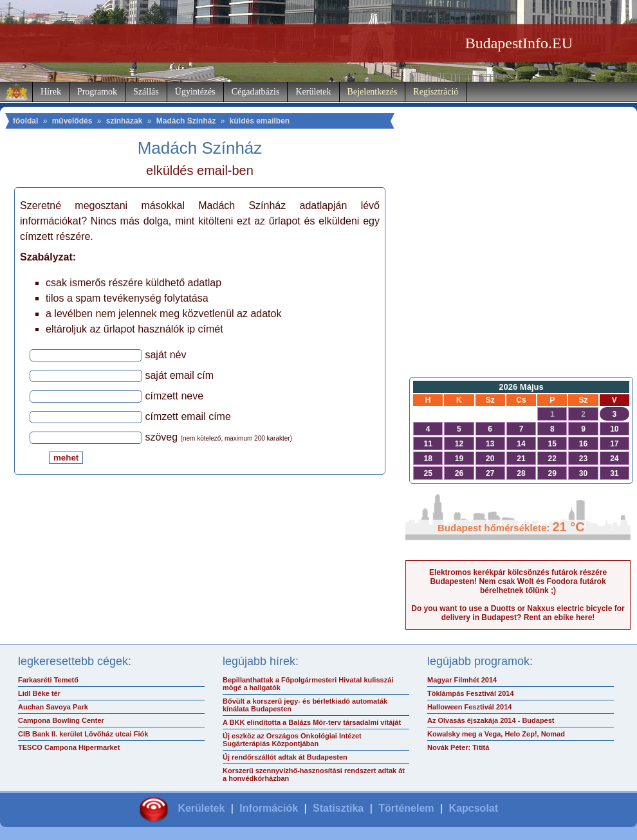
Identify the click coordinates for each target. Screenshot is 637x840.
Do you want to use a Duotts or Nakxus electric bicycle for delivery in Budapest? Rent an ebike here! (518, 613)
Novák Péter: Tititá (458, 747)
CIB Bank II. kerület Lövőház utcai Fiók (83, 734)
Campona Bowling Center (61, 720)
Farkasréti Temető (48, 680)
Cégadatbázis (256, 92)
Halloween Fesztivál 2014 (469, 707)
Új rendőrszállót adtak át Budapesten (285, 757)
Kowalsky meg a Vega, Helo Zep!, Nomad (496, 734)
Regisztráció (436, 92)
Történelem (406, 808)
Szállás (146, 92)
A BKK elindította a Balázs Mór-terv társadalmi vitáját (312, 722)
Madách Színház (186, 121)
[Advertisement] (518, 268)
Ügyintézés (195, 92)
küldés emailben (260, 121)
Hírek (51, 92)
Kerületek (313, 92)
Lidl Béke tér (39, 693)
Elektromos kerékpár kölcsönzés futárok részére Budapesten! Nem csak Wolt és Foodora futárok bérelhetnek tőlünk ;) (518, 581)
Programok (97, 92)
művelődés (72, 121)
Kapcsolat (474, 808)
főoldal (25, 121)
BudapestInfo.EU (519, 43)
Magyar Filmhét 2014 (462, 680)
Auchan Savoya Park (53, 707)
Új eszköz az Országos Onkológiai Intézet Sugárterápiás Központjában (292, 740)
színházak (125, 121)
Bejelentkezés (373, 92)
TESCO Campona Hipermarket (69, 747)
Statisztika (338, 808)
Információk (269, 808)
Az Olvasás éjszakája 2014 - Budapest (491, 720)
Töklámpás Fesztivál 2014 (471, 693)
